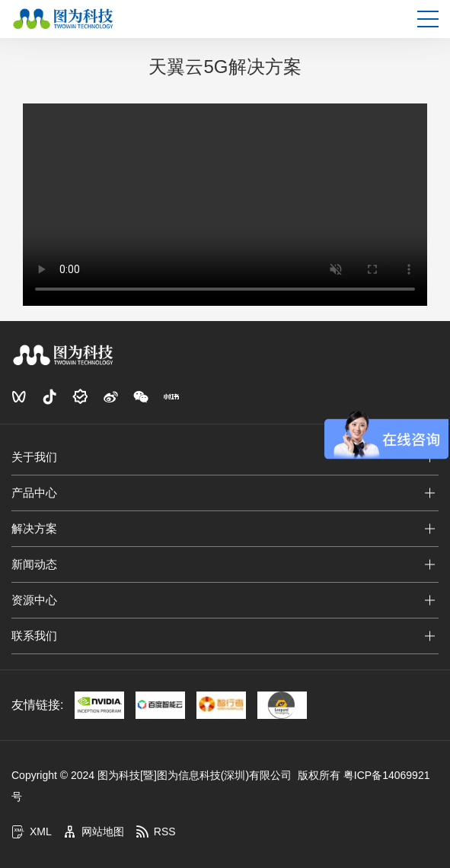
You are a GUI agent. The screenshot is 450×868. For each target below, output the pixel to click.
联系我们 (34, 636)
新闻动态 (34, 564)
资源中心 (34, 600)
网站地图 (94, 831)
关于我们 (34, 457)
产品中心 (34, 493)
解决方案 (34, 528)
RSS (156, 831)
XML (32, 831)
